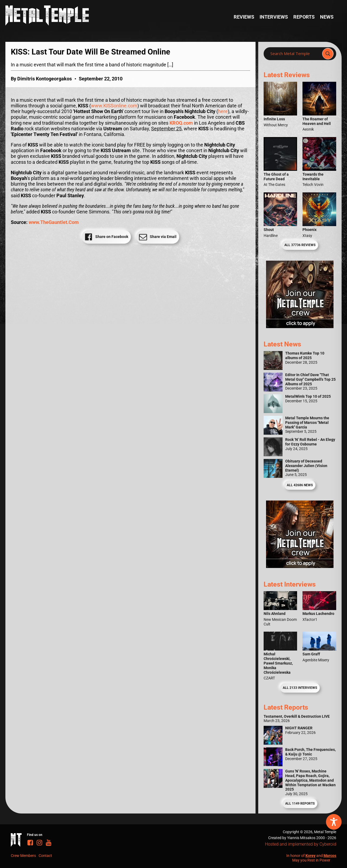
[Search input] (295, 54)
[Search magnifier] (328, 54)
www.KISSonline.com (114, 106)
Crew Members (23, 856)
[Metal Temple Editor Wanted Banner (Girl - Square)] (300, 326)
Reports (304, 17)
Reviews (244, 17)
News (327, 17)
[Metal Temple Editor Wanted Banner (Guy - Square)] (300, 566)
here (223, 111)
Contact (45, 856)
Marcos (330, 856)
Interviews (274, 17)
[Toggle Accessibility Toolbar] (334, 822)
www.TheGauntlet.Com (54, 222)
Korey (310, 856)
